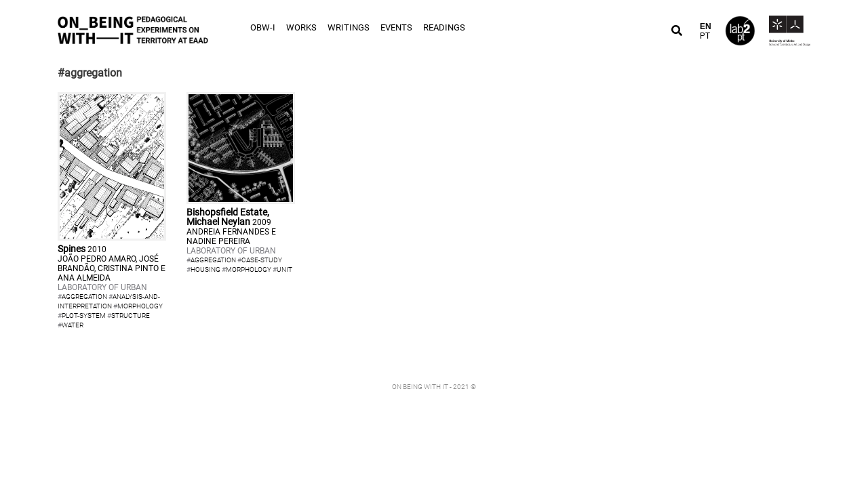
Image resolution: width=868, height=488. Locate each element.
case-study (262, 260)
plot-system (84, 316)
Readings (444, 27)
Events (396, 27)
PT (705, 36)
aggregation (84, 297)
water (73, 325)
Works (301, 27)
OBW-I (263, 27)
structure (131, 316)
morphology (140, 306)
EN (706, 26)
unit (284, 269)
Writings (349, 27)
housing (205, 269)
